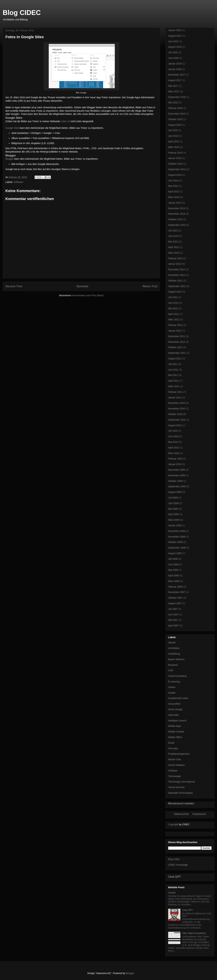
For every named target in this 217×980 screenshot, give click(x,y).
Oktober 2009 (175, 481)
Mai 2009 (173, 509)
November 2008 (177, 537)
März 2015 (174, 147)
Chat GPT (175, 877)
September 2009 (177, 486)
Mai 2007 (173, 620)
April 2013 (174, 247)
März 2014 (174, 197)
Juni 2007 (173, 615)
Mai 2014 (173, 186)
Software (18, 182)
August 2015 (175, 125)
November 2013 (177, 214)
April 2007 (174, 626)
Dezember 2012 (177, 269)
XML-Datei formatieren (194, 933)
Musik (171, 743)
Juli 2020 (173, 52)
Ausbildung (174, 654)
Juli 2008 (173, 559)
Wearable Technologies (180, 793)
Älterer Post (150, 286)
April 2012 (174, 314)
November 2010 (177, 409)
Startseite (82, 286)
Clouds (172, 893)
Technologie (175, 776)
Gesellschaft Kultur (178, 698)
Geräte (172, 693)
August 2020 (175, 47)
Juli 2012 (173, 297)
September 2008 (177, 548)
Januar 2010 (175, 464)
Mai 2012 (173, 308)
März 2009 (174, 520)
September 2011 (177, 353)
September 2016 (177, 97)
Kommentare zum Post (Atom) (88, 295)
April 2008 (174, 576)
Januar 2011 (175, 398)
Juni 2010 (173, 436)
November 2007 (177, 592)
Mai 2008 (173, 570)
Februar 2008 (175, 587)
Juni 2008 (173, 564)
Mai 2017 (173, 86)
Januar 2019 (175, 64)
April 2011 (174, 381)
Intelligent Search (177, 721)
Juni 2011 (173, 370)
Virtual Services (176, 787)
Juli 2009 (173, 498)
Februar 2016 (175, 108)
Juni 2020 (173, 58)
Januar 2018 (175, 69)
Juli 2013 (173, 231)
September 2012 (177, 286)
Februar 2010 (175, 459)
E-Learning (174, 682)
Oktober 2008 (175, 542)
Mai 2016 (173, 102)
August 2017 (175, 80)
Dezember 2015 (177, 114)
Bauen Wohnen (176, 659)
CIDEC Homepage (178, 865)
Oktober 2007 (175, 598)
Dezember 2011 (177, 336)
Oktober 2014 (175, 164)
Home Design (175, 709)
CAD (171, 670)
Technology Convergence (182, 782)
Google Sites (12, 128)
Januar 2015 (175, 158)
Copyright (173, 824)
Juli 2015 (173, 130)
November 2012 (177, 275)
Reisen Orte (175, 759)
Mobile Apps (175, 726)
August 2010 (175, 425)
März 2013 (174, 253)
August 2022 (175, 36)
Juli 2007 (173, 609)
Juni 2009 (173, 503)
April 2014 (174, 192)
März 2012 (174, 319)
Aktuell (172, 643)
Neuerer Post (14, 286)
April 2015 (174, 142)
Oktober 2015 (175, 119)
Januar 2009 (175, 525)
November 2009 (177, 475)
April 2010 (174, 448)
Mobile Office (175, 737)
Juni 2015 (173, 136)
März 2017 (174, 91)
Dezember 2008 (177, 531)
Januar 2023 (175, 30)
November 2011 (177, 342)
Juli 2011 (173, 364)
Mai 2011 (173, 375)
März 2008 (174, 581)
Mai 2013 (173, 242)
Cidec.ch (65, 121)
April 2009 (174, 514)
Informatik (173, 715)
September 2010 (177, 420)
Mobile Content (176, 732)
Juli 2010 (173, 431)
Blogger (9, 159)
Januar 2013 (175, 264)
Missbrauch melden (181, 803)
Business (173, 665)
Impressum (199, 814)
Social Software (176, 765)
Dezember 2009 (177, 470)
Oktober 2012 (175, 281)
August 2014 (175, 175)
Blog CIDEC (22, 13)
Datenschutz (181, 814)
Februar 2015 (175, 153)
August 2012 (175, 292)
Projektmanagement (179, 754)
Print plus (173, 748)
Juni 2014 (173, 181)
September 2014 (177, 169)
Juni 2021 (173, 41)
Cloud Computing (177, 676)
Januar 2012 (175, 331)
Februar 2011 (175, 392)
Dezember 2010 (177, 403)
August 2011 (175, 359)
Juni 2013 (173, 236)
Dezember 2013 (177, 208)
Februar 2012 (175, 325)
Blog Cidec (174, 859)
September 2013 (177, 225)
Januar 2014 (175, 203)
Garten (172, 687)
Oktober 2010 (175, 414)
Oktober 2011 (175, 347)
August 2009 (175, 492)
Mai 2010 (173, 442)
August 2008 (175, 553)
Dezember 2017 (177, 75)
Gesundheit (174, 704)
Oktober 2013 (175, 219)
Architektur (174, 648)
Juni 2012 (173, 303)
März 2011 (174, 386)
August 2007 (175, 603)
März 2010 (174, 453)
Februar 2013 (175, 258)
